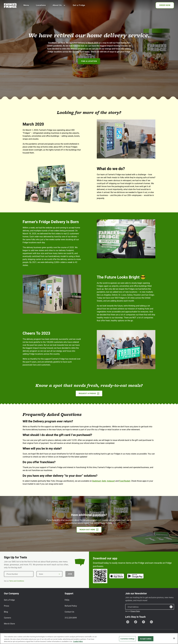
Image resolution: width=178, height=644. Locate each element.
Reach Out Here (89, 530)
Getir (104, 481)
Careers (7, 618)
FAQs (67, 600)
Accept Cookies (146, 639)
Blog (6, 612)
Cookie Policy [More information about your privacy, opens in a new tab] (78, 642)
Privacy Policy (135, 611)
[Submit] (171, 607)
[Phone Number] (19, 574)
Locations (41, 5)
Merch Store (9, 624)
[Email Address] (150, 607)
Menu (26, 5)
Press (6, 606)
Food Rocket (125, 481)
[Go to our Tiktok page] (136, 622)
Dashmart (97, 481)
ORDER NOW (165, 5)
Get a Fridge (79, 5)
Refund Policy (71, 606)
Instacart (111, 481)
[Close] (174, 639)
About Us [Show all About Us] (59, 5)
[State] (49, 574)
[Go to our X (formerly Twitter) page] (151, 622)
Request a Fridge (89, 394)
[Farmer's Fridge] (10, 5)
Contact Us (69, 612)
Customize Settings (127, 639)
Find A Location (89, 61)
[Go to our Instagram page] (128, 622)
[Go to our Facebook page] (144, 622)
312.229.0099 (71, 618)
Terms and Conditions (17, 581)
